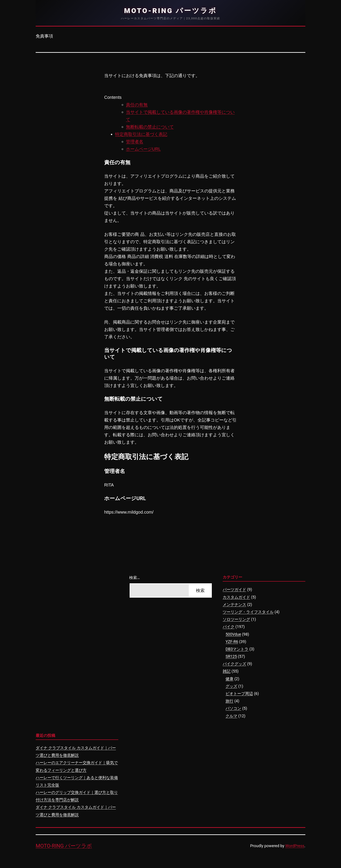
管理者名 (135, 142)
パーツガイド (234, 589)
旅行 (229, 701)
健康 (229, 679)
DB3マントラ (237, 649)
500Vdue (233, 634)
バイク (229, 627)
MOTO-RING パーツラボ (171, 11)
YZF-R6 (232, 642)
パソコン (233, 708)
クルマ (231, 716)
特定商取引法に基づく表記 (141, 134)
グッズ (231, 686)
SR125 (231, 656)
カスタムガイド (236, 597)
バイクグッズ (234, 664)
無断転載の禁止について (150, 127)
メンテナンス (234, 604)
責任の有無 (137, 105)
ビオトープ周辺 (239, 694)
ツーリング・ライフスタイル (248, 612)
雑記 (227, 671)
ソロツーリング (236, 619)
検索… (135, 578)
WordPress (295, 846)
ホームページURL (143, 149)
